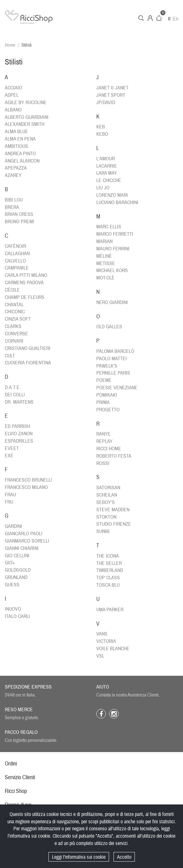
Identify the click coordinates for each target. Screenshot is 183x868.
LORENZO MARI (112, 195)
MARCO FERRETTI (115, 234)
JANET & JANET (112, 88)
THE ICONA (108, 556)
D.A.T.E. (13, 387)
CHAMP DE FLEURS (25, 297)
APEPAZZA (16, 168)
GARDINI (13, 526)
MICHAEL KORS (112, 270)
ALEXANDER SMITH (25, 124)
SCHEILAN (107, 495)
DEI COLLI (15, 395)
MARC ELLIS (109, 227)
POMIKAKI (107, 395)
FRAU (10, 495)
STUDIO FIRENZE (114, 524)
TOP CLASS (108, 578)
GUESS (12, 585)
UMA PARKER (110, 610)
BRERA (12, 207)
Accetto (124, 857)
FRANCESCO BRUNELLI (28, 480)
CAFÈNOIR (15, 246)
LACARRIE (107, 166)
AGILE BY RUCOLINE (26, 103)
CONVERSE (16, 334)
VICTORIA (106, 641)
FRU (9, 502)
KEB (101, 127)
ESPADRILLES (19, 441)
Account (150, 18)
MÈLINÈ (104, 256)
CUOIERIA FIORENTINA (28, 363)
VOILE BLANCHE (113, 649)
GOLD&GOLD (18, 570)
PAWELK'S (107, 366)
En (176, 19)
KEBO (102, 134)
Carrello (159, 18)
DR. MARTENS (19, 402)
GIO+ (10, 563)
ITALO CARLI (17, 616)
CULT (10, 356)
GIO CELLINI (17, 556)
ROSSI (103, 463)
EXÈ (9, 456)
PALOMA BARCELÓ (115, 351)
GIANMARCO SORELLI (27, 541)
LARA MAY (107, 173)
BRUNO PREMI (19, 222)
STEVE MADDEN (113, 510)
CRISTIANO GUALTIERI (28, 348)
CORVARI (14, 341)
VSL (100, 656)
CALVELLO (15, 261)
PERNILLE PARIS (113, 373)
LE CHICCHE (109, 180)
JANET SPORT (111, 95)
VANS (102, 634)
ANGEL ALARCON (22, 161)
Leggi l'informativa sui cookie (79, 857)
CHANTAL (14, 305)
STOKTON (106, 517)
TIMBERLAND (110, 570)
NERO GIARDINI (112, 302)
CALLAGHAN (17, 254)
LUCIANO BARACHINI (117, 202)
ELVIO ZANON (19, 434)
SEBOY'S (106, 502)
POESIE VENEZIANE (117, 388)
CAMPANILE (17, 268)
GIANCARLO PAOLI (24, 534)
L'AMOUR (106, 159)
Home (10, 45)
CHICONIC (15, 312)
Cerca (141, 18)
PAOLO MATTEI (112, 359)
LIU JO (103, 188)
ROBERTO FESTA (114, 456)
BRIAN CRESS (19, 214)
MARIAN (104, 241)
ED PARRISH (17, 426)
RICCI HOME (109, 449)
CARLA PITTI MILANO (26, 275)
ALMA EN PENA (20, 139)
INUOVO (13, 609)
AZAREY (13, 175)
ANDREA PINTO (20, 154)
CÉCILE (12, 290)
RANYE (103, 434)
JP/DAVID (106, 103)
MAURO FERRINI (113, 249)
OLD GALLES (109, 327)
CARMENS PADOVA (24, 283)
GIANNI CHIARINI (22, 548)
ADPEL (12, 95)
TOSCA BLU (108, 585)
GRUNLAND (16, 577)
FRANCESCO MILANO (26, 487)
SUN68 (103, 531)
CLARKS (13, 326)
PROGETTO (108, 410)
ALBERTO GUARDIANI (27, 117)
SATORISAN (108, 488)
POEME (104, 380)
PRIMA (103, 402)
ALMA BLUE (16, 132)
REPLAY (104, 441)
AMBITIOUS (16, 146)
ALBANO (13, 110)
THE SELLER (109, 563)
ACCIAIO (13, 88)
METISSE (106, 263)
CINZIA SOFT (18, 319)
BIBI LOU (14, 200)
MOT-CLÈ (105, 278)
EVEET (12, 448)
